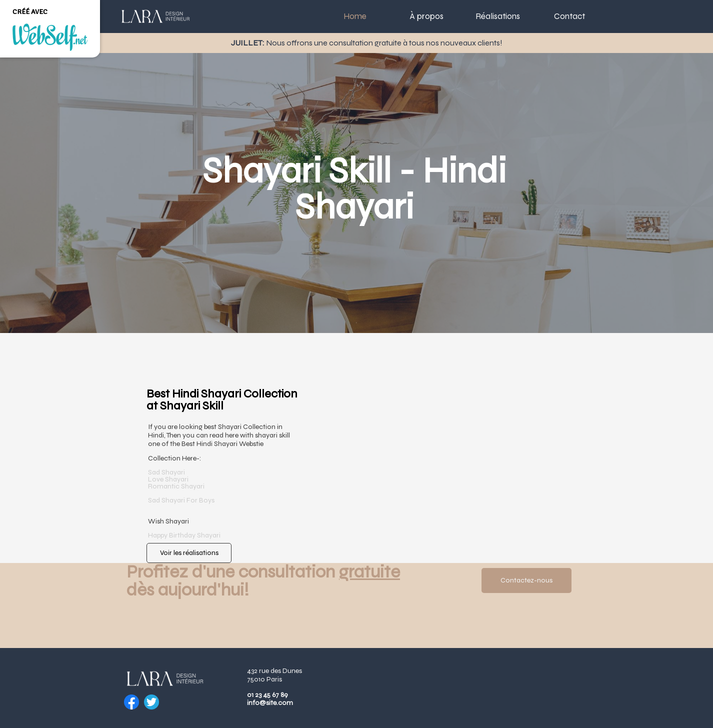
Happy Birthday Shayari (185, 535)
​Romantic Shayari (176, 486)
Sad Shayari (166, 472)
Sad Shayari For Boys (182, 500)
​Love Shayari (168, 479)
